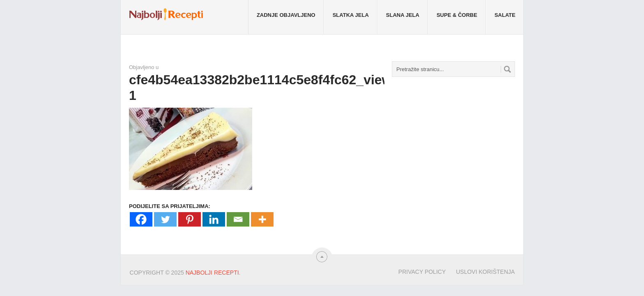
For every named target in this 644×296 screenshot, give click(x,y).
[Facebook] (141, 219)
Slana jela (403, 15)
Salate (505, 15)
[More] (262, 219)
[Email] (238, 219)
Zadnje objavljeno (286, 15)
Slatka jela (351, 15)
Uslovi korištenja (485, 272)
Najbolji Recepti (212, 273)
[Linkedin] (214, 219)
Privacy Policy (422, 272)
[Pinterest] (190, 219)
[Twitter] (165, 219)
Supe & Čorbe (457, 15)
